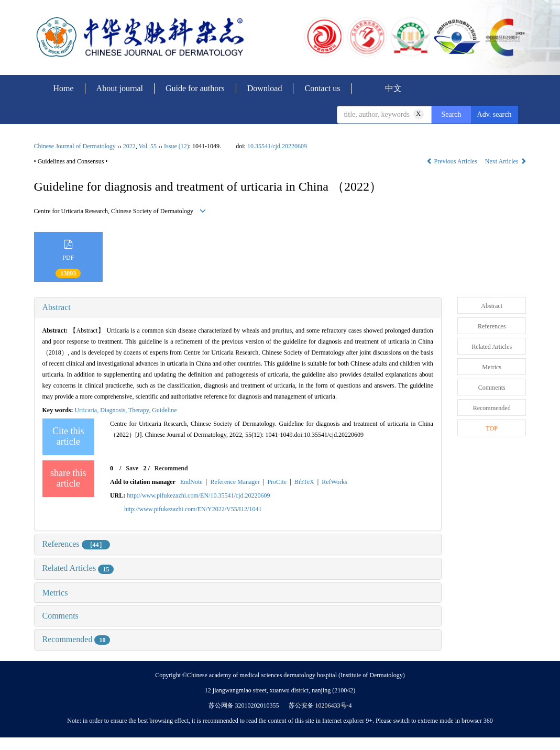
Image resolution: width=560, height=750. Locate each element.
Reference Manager (235, 482)
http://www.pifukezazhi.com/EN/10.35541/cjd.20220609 (198, 495)
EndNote (191, 482)
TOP (491, 428)
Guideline (164, 410)
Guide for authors (195, 88)
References (76, 544)
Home (64, 88)
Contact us (322, 88)
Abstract (57, 307)
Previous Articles (453, 161)
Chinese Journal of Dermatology (75, 146)
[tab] (238, 307)
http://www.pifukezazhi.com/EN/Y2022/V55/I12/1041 (193, 509)
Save (132, 468)
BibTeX (304, 482)
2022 (129, 146)
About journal (120, 88)
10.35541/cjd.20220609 (277, 146)
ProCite (277, 482)
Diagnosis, (114, 410)
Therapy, (140, 410)
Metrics (55, 593)
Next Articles (506, 161)
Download (265, 88)
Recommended (76, 639)
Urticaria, (88, 410)
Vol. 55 (148, 146)
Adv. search (495, 114)
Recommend (171, 468)
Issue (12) (177, 146)
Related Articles (78, 568)
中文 (393, 88)
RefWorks (334, 482)
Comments (61, 616)
